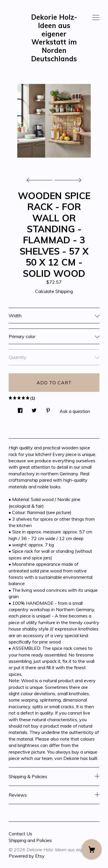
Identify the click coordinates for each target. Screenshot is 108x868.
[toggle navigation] (96, 18)
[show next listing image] (67, 179)
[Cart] (92, 849)
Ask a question (75, 411)
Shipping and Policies (30, 840)
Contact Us (20, 834)
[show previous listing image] (41, 179)
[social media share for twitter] (34, 409)
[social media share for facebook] (20, 409)
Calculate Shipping (54, 291)
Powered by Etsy (27, 856)
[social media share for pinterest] (48, 409)
